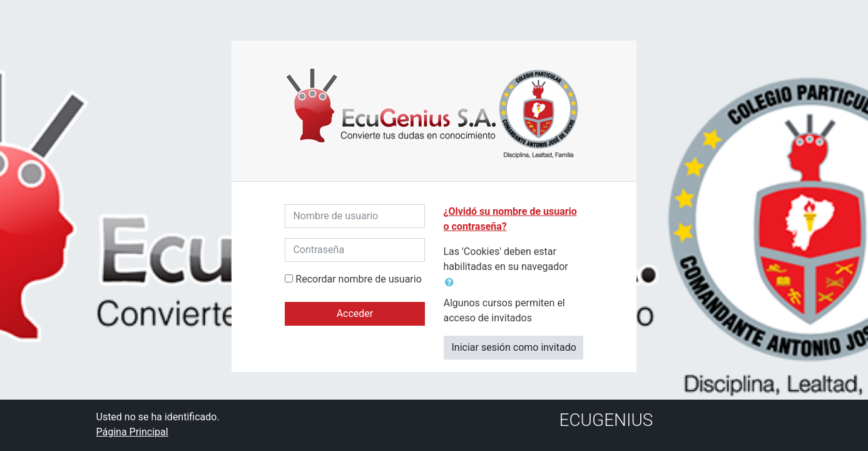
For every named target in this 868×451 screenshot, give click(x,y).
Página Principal (132, 432)
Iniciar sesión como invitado (514, 347)
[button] (452, 283)
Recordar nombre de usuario (358, 279)
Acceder (355, 314)
